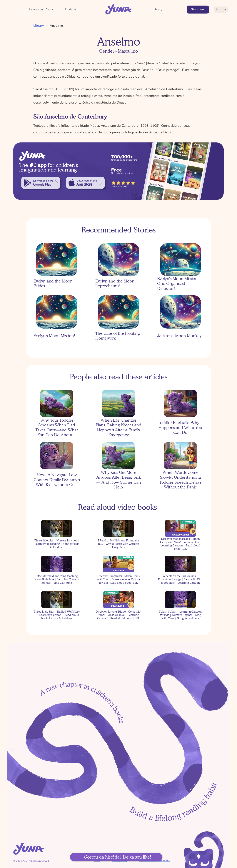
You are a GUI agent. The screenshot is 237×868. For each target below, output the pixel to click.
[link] (41, 183)
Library (39, 26)
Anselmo (56, 26)
